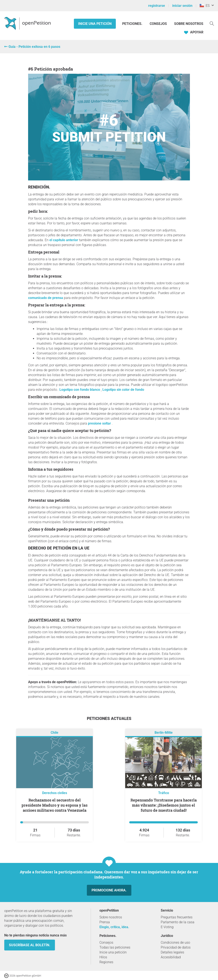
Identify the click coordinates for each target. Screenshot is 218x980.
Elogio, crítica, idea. (114, 927)
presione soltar (100, 423)
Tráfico (164, 793)
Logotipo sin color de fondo (123, 390)
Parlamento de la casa (178, 922)
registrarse (157, 6)
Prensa (105, 922)
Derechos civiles (55, 793)
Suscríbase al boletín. (30, 945)
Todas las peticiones (115, 947)
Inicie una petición (95, 24)
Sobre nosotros (189, 24)
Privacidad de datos (176, 947)
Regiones (106, 962)
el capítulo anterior (64, 240)
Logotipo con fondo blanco (80, 390)
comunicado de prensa (46, 298)
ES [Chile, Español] (205, 6)
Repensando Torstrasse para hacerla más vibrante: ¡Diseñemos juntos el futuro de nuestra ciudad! (164, 805)
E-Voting (167, 927)
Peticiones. (133, 24)
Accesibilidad (171, 957)
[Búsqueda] (212, 23)
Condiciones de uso (175, 942)
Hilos (103, 957)
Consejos (158, 24)
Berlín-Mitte (164, 733)
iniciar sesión (182, 6)
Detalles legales (172, 952)
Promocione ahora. (109, 890)
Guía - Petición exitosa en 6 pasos (34, 47)
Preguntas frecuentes (177, 917)
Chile (54, 733)
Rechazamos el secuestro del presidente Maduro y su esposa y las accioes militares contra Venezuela (54, 805)
